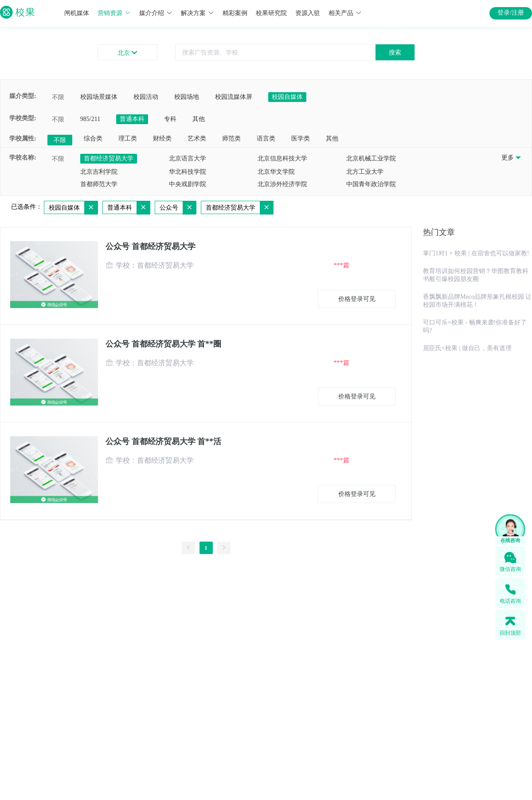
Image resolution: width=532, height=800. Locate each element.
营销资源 (114, 13)
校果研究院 (271, 13)
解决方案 (198, 13)
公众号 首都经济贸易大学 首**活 (163, 441)
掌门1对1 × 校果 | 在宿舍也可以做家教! (476, 253)
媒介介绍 (156, 13)
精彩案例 (235, 13)
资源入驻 (308, 13)
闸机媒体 (77, 13)
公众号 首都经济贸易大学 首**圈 (163, 344)
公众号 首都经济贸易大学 (151, 246)
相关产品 (345, 13)
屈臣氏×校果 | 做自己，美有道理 (467, 348)
